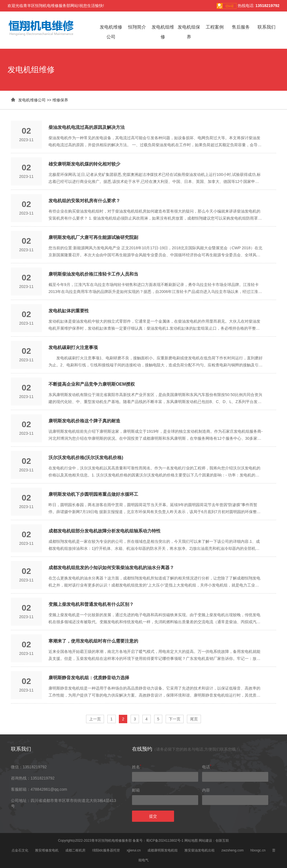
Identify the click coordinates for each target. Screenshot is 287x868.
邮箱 (136, 790)
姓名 (136, 767)
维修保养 (60, 100)
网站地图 (191, 841)
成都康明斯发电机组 (163, 850)
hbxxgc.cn (258, 850)
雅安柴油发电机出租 (200, 850)
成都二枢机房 (75, 850)
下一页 (175, 719)
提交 (153, 816)
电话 (207, 767)
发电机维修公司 (32, 100)
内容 (206, 790)
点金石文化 (20, 850)
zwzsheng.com (232, 850)
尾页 (194, 719)
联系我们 (267, 27)
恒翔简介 (137, 27)
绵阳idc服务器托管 (106, 850)
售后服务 (241, 27)
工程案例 (215, 27)
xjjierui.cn (134, 850)
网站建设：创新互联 (214, 841)
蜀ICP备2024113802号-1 (165, 841)
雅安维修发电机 (47, 850)
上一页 (95, 719)
